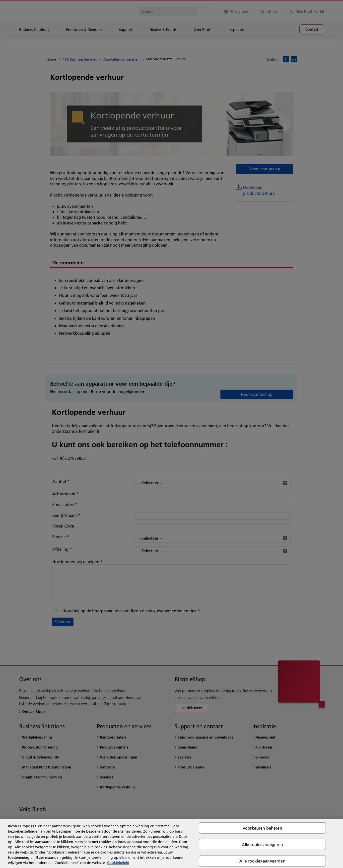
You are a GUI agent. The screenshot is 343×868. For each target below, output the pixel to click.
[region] (171, 843)
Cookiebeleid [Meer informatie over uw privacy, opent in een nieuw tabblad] (118, 863)
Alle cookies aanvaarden (262, 861)
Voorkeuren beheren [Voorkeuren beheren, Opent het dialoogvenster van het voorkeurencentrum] (262, 828)
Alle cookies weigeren (262, 844)
